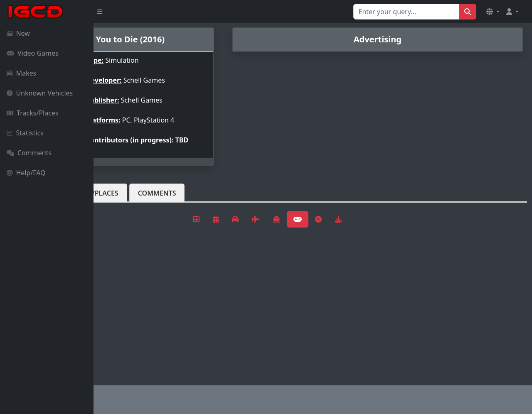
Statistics (25, 133)
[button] (493, 12)
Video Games (33, 53)
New (18, 33)
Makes (21, 73)
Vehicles (124, 200)
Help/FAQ (26, 173)
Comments (29, 153)
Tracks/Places (33, 113)
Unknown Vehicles (40, 93)
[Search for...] (406, 12)
